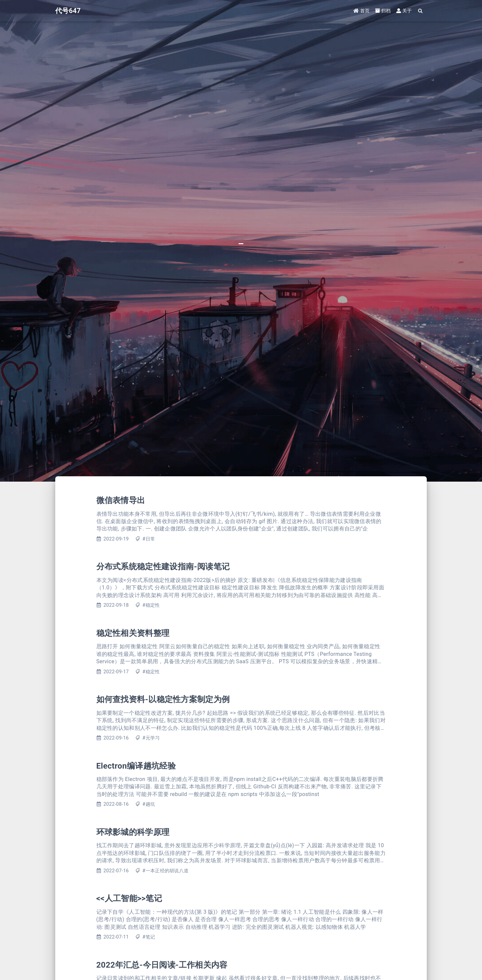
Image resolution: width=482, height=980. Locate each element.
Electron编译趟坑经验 (136, 766)
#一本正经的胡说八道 (165, 871)
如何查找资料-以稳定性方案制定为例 (163, 699)
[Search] (421, 11)
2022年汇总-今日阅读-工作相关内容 (162, 965)
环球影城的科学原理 (133, 832)
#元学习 (151, 738)
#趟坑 (149, 804)
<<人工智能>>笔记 (129, 898)
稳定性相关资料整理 (133, 633)
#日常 (149, 539)
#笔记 (149, 937)
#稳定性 (151, 605)
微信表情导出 (121, 500)
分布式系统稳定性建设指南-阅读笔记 (163, 567)
